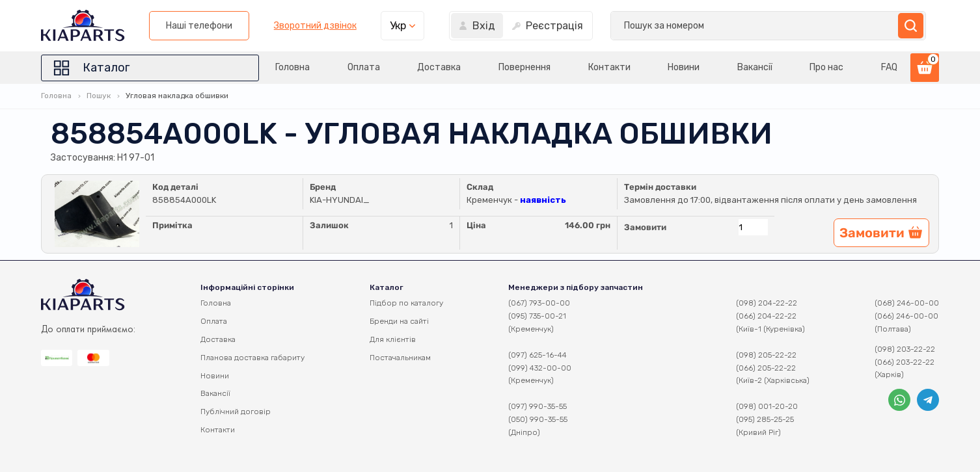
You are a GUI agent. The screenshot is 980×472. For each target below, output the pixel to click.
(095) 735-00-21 (537, 316)
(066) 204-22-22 (766, 316)
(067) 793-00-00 (539, 303)
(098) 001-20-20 (767, 406)
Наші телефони (539, 26)
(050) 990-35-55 (538, 419)
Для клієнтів (393, 339)
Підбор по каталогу (406, 303)
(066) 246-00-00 (906, 316)
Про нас (824, 67)
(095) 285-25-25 (765, 419)
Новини (676, 67)
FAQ (889, 67)
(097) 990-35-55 (538, 406)
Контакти (600, 67)
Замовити (645, 227)
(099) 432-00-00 (540, 368)
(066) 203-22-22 (905, 362)
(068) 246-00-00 (907, 303)
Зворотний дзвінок (655, 26)
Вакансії (750, 67)
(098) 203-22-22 (905, 349)
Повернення (513, 67)
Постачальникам (400, 358)
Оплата (347, 67)
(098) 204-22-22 (767, 303)
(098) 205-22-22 (766, 355)
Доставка (425, 67)
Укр (738, 26)
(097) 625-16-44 (538, 355)
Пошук (99, 96)
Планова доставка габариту (252, 358)
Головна (274, 67)
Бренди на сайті (399, 321)
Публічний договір (236, 412)
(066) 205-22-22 (766, 368)
